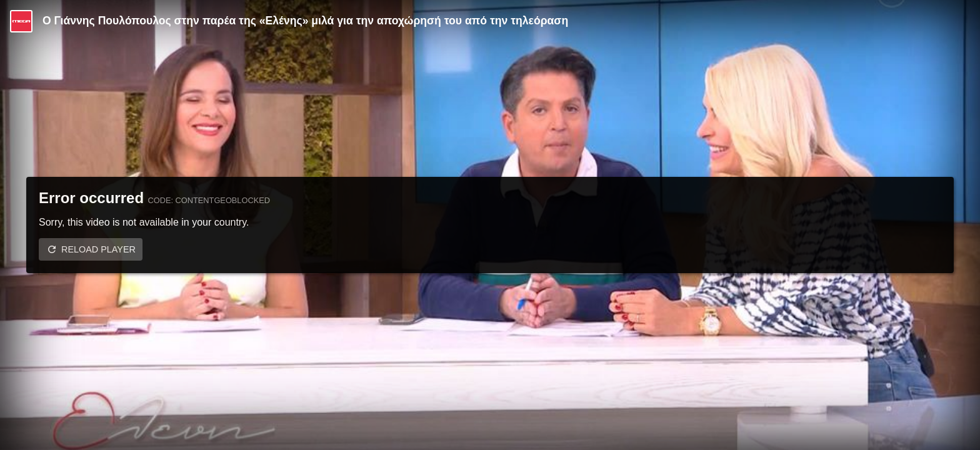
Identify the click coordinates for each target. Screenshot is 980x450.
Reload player (98, 249)
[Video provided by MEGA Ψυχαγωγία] (21, 21)
